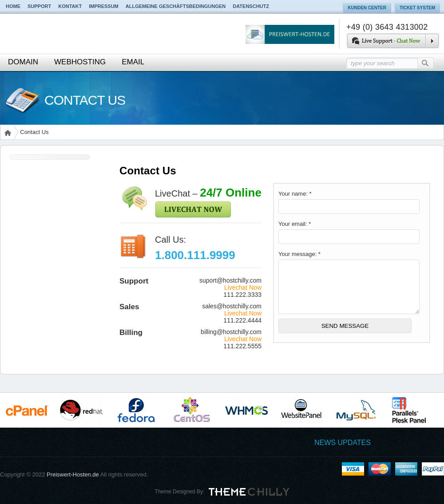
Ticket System (417, 8)
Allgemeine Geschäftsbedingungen (176, 6)
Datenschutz (251, 6)
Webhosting (80, 62)
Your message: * (299, 254)
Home (13, 6)
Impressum (104, 6)
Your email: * (295, 224)
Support (39, 6)
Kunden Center (367, 8)
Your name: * (295, 194)
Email (133, 62)
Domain (23, 62)
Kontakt (70, 6)
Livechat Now (243, 287)
